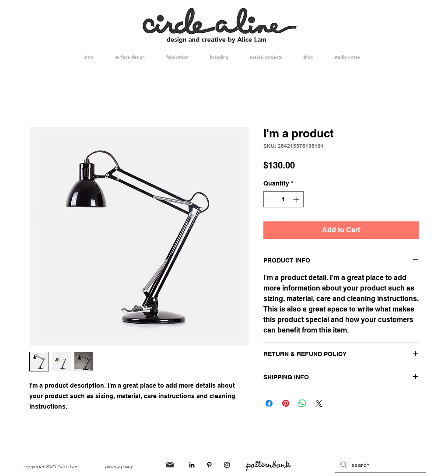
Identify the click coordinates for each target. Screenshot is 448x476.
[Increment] (297, 199)
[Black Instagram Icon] (227, 465)
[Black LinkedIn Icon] (192, 465)
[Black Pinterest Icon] (209, 465)
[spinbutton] (283, 199)
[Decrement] (270, 199)
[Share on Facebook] (269, 403)
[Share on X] (319, 403)
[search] (380, 465)
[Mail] (170, 465)
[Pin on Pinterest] (286, 403)
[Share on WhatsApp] (302, 403)
